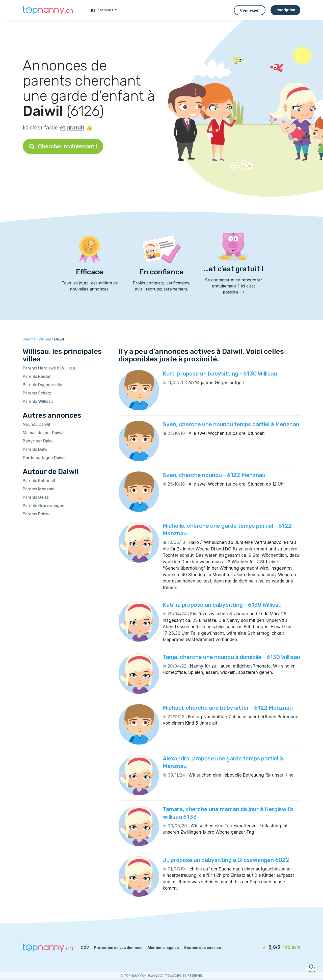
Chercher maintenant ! (63, 146)
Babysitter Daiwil (39, 441)
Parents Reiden (37, 376)
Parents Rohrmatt (39, 481)
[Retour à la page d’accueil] (48, 10)
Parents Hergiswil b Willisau (49, 368)
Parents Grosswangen (44, 506)
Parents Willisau (38, 401)
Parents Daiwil (36, 449)
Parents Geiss (36, 497)
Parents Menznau (39, 489)
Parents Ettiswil (37, 514)
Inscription (285, 10)
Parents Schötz (37, 393)
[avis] (271, 947)
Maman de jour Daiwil (43, 433)
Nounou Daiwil (36, 424)
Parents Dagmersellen (44, 385)
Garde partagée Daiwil (44, 458)
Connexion (250, 10)
